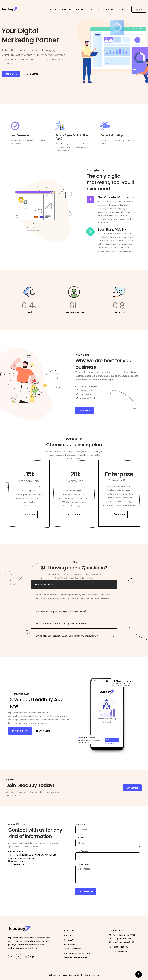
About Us (66, 9)
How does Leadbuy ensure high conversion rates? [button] (60, 611)
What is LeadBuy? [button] (44, 585)
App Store (43, 731)
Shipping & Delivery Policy (76, 958)
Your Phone (81, 838)
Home (53, 9)
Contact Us (93, 9)
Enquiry (122, 9)
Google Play (20, 731)
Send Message (86, 891)
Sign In (139, 9)
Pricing (79, 9)
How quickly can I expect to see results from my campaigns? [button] (66, 636)
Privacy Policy (70, 944)
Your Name (80, 824)
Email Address (82, 851)
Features (109, 9)
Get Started (11, 74)
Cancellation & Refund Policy (77, 953)
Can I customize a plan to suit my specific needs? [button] (60, 624)
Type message (82, 864)
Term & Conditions (73, 949)
